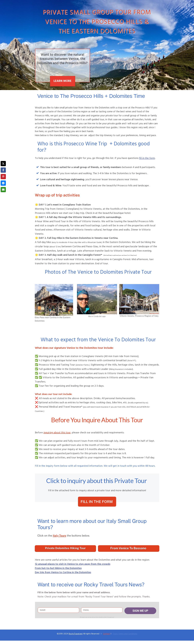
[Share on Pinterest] (3, 177)
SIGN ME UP (140, 611)
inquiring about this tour (57, 433)
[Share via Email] (3, 190)
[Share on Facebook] (3, 170)
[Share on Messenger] (3, 183)
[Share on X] (3, 164)
